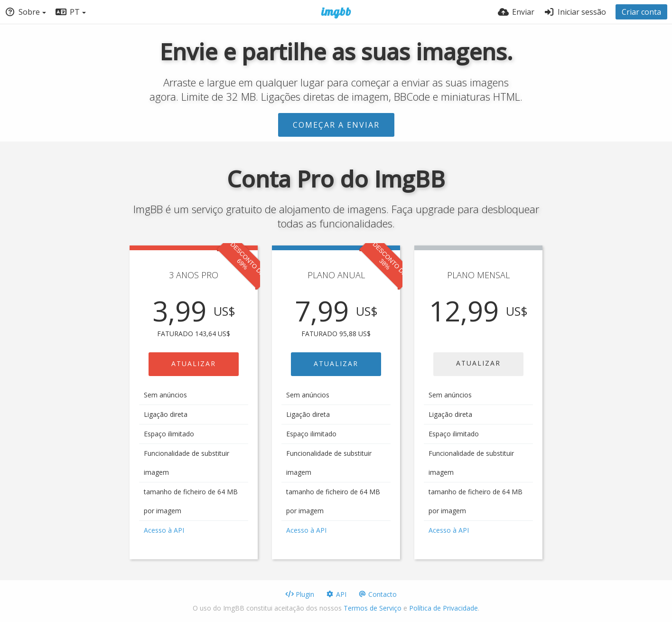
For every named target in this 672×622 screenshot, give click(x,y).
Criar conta (641, 12)
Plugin (300, 594)
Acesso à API (164, 530)
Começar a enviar (336, 125)
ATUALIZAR (194, 363)
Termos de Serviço (373, 608)
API (336, 594)
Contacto (377, 594)
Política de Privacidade (443, 608)
